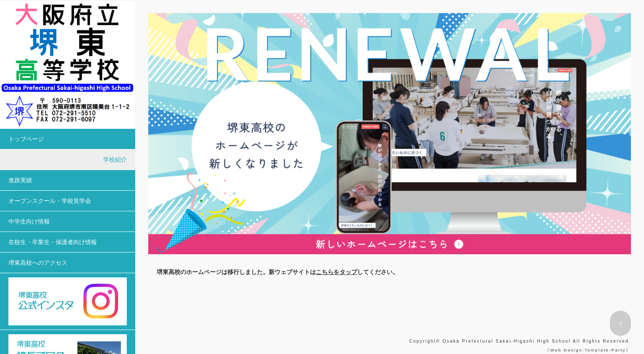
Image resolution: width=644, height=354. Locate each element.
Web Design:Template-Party (588, 350)
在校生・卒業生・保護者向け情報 (53, 242)
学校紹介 (115, 160)
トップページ (26, 139)
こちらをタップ (337, 272)
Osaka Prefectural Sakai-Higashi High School (507, 341)
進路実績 (20, 180)
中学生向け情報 (29, 221)
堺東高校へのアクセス (38, 263)
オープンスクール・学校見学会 (50, 201)
